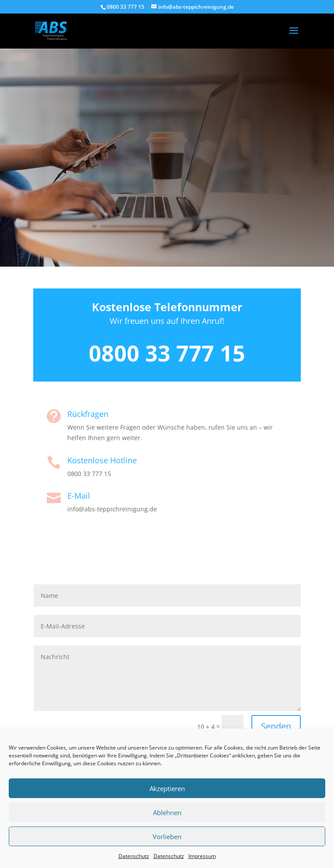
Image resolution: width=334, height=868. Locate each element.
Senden (276, 726)
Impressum (202, 856)
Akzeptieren (167, 788)
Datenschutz (134, 856)
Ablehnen (167, 812)
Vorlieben (167, 837)
